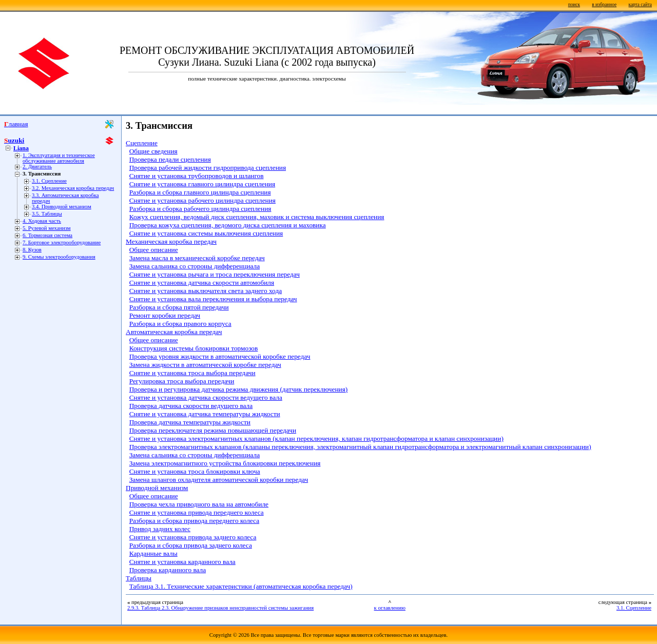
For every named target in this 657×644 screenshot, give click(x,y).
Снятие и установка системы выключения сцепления (206, 233)
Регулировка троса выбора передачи (182, 381)
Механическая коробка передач (171, 241)
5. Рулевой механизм (47, 228)
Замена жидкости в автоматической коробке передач (205, 365)
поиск (574, 5)
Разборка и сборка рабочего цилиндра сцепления (200, 209)
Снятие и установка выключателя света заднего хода (206, 291)
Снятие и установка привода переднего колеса (197, 512)
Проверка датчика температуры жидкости (190, 422)
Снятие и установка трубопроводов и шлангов (197, 176)
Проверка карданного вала (168, 570)
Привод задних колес (160, 529)
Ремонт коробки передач (165, 315)
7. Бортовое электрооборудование (62, 242)
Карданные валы (153, 553)
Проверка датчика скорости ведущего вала (191, 406)
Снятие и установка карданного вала (182, 562)
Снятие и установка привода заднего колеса (193, 537)
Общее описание (154, 250)
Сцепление (142, 143)
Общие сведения (153, 151)
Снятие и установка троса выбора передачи (192, 373)
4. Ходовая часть (42, 221)
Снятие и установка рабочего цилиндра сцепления (202, 200)
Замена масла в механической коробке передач (197, 258)
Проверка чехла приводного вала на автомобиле (199, 504)
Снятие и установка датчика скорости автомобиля (202, 282)
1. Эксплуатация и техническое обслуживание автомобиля (59, 158)
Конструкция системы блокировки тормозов (194, 348)
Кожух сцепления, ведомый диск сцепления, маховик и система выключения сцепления (257, 217)
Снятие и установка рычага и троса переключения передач (215, 274)
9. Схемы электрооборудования (59, 257)
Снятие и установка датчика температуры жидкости (205, 414)
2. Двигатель (37, 167)
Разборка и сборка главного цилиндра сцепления (200, 192)
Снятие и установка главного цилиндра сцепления (202, 184)
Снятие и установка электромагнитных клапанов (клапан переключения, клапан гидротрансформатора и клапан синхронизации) (316, 438)
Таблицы (139, 578)
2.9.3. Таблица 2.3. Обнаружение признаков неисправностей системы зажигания (220, 608)
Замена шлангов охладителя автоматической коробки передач (219, 480)
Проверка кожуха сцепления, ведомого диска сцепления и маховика (228, 225)
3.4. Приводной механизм (62, 207)
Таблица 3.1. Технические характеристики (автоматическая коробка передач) (241, 586)
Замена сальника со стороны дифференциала (195, 266)
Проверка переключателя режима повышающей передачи (213, 430)
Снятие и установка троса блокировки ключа (195, 471)
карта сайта (640, 5)
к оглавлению (390, 608)
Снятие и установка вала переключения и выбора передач (213, 299)
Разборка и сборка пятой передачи (179, 307)
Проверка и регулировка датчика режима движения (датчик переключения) (239, 389)
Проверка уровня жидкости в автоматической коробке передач (220, 356)
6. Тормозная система (47, 235)
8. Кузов (32, 250)
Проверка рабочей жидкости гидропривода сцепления (208, 168)
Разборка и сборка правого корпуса (180, 324)
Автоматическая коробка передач (174, 332)
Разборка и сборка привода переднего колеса (194, 521)
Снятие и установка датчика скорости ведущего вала (206, 397)
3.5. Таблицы (47, 214)
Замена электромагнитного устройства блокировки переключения (225, 463)
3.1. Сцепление (49, 181)
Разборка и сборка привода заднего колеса (191, 545)
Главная (16, 124)
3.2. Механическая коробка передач (73, 188)
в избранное (604, 5)
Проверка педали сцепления (170, 159)
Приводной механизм (157, 488)
